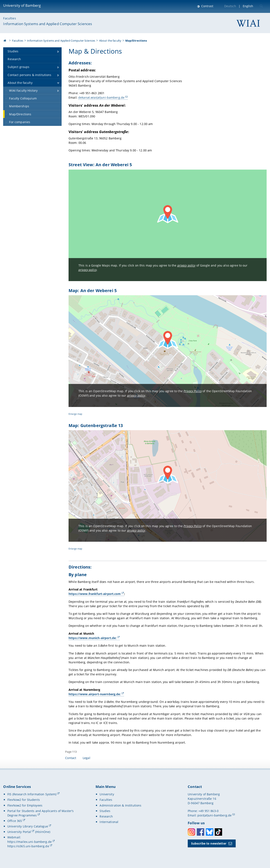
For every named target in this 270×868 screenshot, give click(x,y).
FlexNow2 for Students (24, 800)
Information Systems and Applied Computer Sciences (48, 24)
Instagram (191, 832)
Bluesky (210, 832)
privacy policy (186, 265)
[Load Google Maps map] (168, 225)
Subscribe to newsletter (209, 843)
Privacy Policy (193, 391)
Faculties (9, 18)
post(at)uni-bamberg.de (215, 815)
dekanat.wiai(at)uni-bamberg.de (101, 97)
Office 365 (15, 821)
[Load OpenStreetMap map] (168, 351)
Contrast (207, 6)
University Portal (19, 832)
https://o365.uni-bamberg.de (28, 846)
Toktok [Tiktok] (218, 832)
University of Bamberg (22, 5)
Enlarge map (76, 414)
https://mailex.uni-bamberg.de (30, 842)
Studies (105, 811)
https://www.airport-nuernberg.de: (95, 694)
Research (106, 816)
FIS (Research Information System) (32, 794)
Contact (71, 758)
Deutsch (230, 6)
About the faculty (110, 41)
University (107, 794)
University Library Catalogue (28, 826)
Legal (86, 758)
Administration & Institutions (120, 805)
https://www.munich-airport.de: (92, 638)
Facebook (200, 832)
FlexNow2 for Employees (25, 805)
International (109, 822)
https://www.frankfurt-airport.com (95, 594)
